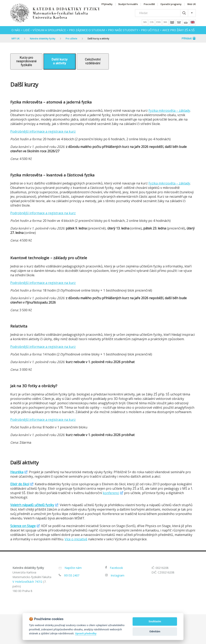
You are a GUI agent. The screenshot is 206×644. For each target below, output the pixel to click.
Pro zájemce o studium (87, 30)
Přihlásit (189, 38)
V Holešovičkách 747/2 (27, 582)
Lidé (26, 30)
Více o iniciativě (76, 539)
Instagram (117, 575)
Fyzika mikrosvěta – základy (169, 111)
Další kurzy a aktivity (98, 38)
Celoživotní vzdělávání (93, 61)
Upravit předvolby (86, 633)
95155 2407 (72, 575)
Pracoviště (149, 4)
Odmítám (155, 631)
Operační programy (171, 4)
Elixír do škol (20, 484)
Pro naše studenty (123, 30)
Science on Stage (23, 526)
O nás (16, 30)
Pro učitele (150, 30)
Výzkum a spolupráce (49, 30)
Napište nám (73, 568)
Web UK (192, 4)
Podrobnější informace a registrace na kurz (43, 131)
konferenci (111, 493)
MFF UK (15, 38)
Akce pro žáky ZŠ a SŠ (178, 30)
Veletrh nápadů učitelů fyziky (32, 505)
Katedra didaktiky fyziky (43, 38)
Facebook (116, 568)
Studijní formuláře (128, 4)
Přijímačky (107, 4)
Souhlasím (155, 621)
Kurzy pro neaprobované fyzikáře (26, 61)
